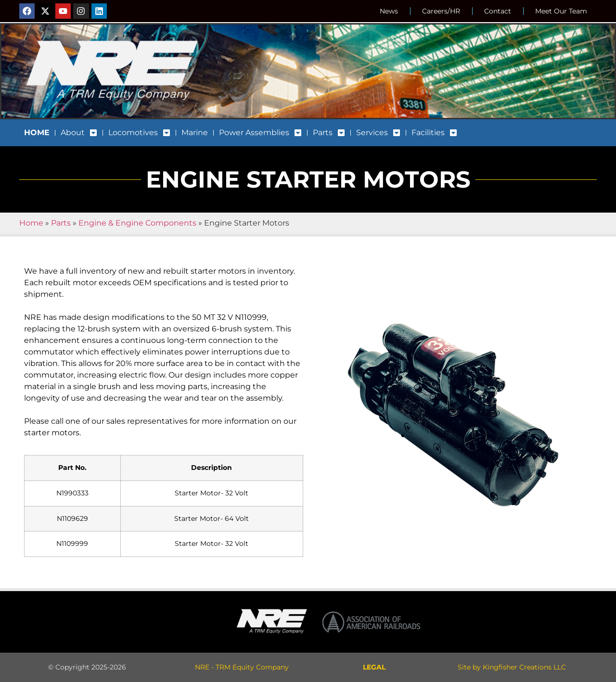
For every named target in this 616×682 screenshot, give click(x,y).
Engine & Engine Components (137, 223)
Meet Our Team (561, 11)
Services (378, 133)
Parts (329, 133)
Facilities (434, 133)
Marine (195, 133)
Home (31, 223)
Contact (498, 11)
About (79, 133)
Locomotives (139, 133)
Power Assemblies (260, 133)
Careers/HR (441, 11)
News (389, 11)
